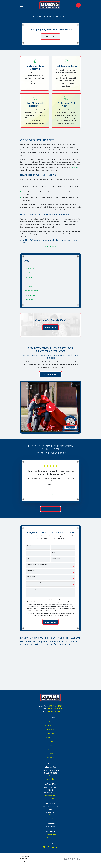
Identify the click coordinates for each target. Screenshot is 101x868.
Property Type (31, 578)
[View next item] (52, 496)
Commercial (50, 734)
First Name (30, 547)
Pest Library (50, 742)
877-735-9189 (50, 819)
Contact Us (50, 758)
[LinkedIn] (53, 848)
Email (53, 553)
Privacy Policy (64, 616)
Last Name (55, 547)
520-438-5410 (54, 712)
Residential (50, 730)
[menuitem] (51, 269)
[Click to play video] (50, 408)
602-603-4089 (55, 710)
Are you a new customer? (34, 584)
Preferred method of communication (37, 565)
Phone (29, 553)
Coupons (50, 754)
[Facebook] (48, 848)
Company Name (56, 559)
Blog (50, 746)
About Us (50, 722)
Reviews (50, 750)
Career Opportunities (50, 726)
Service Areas (50, 738)
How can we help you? (33, 590)
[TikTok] (57, 848)
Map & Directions (50, 777)
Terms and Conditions (53, 616)
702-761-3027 (56, 707)
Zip (28, 559)
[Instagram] (44, 848)
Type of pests (31, 571)
